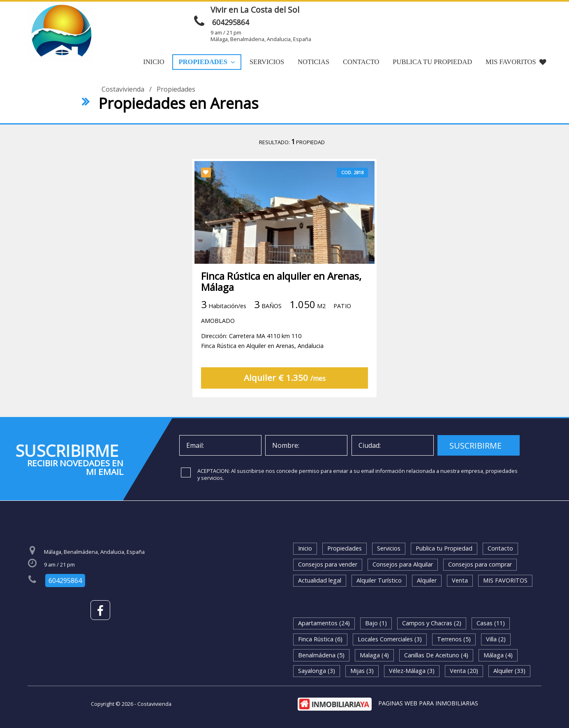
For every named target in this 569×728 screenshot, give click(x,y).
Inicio (154, 62)
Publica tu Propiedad (432, 62)
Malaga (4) (374, 655)
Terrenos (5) (454, 639)
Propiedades (207, 62)
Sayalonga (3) (317, 671)
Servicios (267, 62)
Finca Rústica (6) (320, 639)
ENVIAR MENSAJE (428, 14)
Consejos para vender (328, 564)
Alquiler (427, 580)
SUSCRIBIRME (475, 446)
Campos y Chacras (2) (432, 623)
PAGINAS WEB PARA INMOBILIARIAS (428, 703)
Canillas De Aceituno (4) (436, 655)
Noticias (313, 62)
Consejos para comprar (480, 564)
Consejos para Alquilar (403, 564)
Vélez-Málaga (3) (412, 671)
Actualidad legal (320, 580)
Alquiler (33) (509, 671)
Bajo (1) (376, 623)
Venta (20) (464, 671)
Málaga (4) (498, 655)
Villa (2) (496, 639)
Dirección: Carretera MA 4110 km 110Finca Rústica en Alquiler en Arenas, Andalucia (262, 341)
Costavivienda (123, 89)
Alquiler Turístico (379, 580)
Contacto (361, 62)
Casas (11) (491, 623)
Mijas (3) (362, 671)
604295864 (231, 22)
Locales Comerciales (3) (390, 639)
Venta (460, 580)
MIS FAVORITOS (516, 62)
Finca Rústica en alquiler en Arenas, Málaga (281, 281)
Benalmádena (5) (321, 655)
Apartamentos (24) (324, 623)
